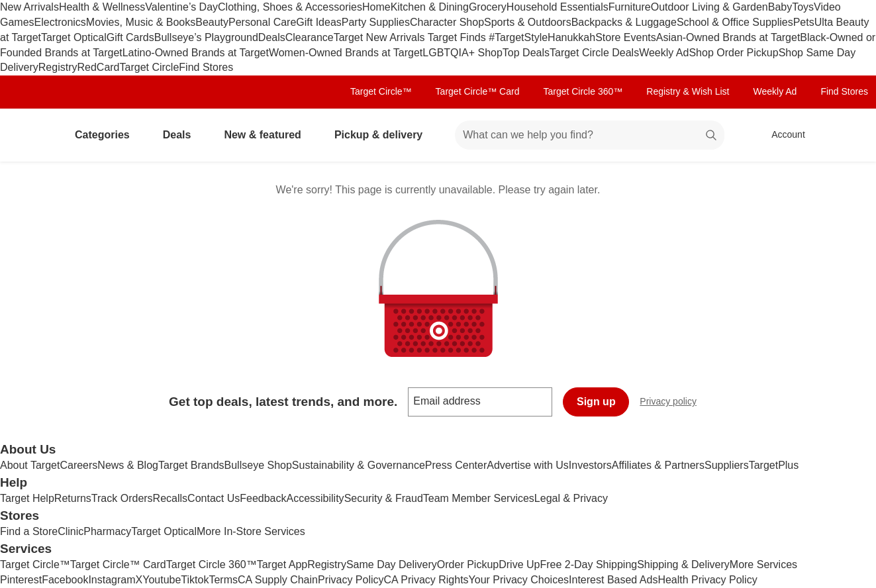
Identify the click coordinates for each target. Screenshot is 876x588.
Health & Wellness (102, 7)
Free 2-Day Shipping (588, 564)
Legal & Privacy (571, 498)
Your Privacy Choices (519, 580)
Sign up (596, 402)
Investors (590, 465)
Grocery (488, 7)
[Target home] (29, 135)
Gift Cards (130, 37)
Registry (58, 67)
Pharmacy (107, 531)
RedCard (98, 67)
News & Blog (128, 465)
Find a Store (29, 531)
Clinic (71, 531)
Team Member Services (479, 498)
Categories (108, 135)
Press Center (456, 465)
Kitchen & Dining (430, 7)
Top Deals (526, 53)
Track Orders (122, 498)
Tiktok (195, 580)
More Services (763, 564)
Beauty (212, 22)
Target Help (27, 498)
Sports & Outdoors (528, 22)
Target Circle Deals (594, 53)
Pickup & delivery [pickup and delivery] (384, 135)
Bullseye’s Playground (206, 37)
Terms (223, 580)
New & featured (268, 135)
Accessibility (315, 498)
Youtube (162, 580)
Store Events (626, 37)
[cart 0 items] (848, 135)
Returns (73, 498)
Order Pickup (468, 564)
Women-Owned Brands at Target (346, 53)
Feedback (263, 498)
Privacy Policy (351, 580)
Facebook (65, 580)
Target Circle (150, 67)
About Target (30, 465)
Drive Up (519, 564)
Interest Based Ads (613, 580)
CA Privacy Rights (426, 580)
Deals (272, 37)
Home (376, 7)
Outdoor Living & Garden (709, 7)
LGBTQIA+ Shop (462, 53)
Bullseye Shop (258, 465)
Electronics (60, 22)
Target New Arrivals (381, 37)
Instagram (112, 580)
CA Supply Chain (278, 580)
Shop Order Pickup (733, 53)
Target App (282, 564)
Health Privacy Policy (707, 580)
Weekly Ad (664, 53)
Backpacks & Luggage (624, 22)
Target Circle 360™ (583, 91)
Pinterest (21, 580)
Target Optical (74, 37)
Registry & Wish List (688, 91)
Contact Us (214, 498)
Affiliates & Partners (658, 465)
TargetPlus (774, 465)
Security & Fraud (384, 498)
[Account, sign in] (782, 135)
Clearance (310, 37)
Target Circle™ (381, 91)
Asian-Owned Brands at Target (728, 37)
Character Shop (447, 22)
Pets (804, 22)
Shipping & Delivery (683, 564)
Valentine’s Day (181, 7)
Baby (780, 7)
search (712, 136)
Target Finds (458, 37)
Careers (78, 465)
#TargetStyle (518, 37)
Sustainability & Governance (359, 465)
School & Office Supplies (735, 22)
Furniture (630, 7)
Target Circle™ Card (478, 91)
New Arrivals (29, 7)
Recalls (170, 498)
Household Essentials (558, 7)
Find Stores (206, 67)
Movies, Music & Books (141, 22)
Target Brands (191, 465)
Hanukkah (571, 37)
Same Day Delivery (392, 564)
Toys (803, 7)
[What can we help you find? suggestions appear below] (590, 135)
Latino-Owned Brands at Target (196, 53)
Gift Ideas (318, 22)
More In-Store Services (251, 531)
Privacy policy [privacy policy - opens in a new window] (673, 403)
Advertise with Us (528, 465)
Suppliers (727, 465)
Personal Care (262, 22)
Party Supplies (376, 22)
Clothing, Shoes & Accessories (290, 7)
